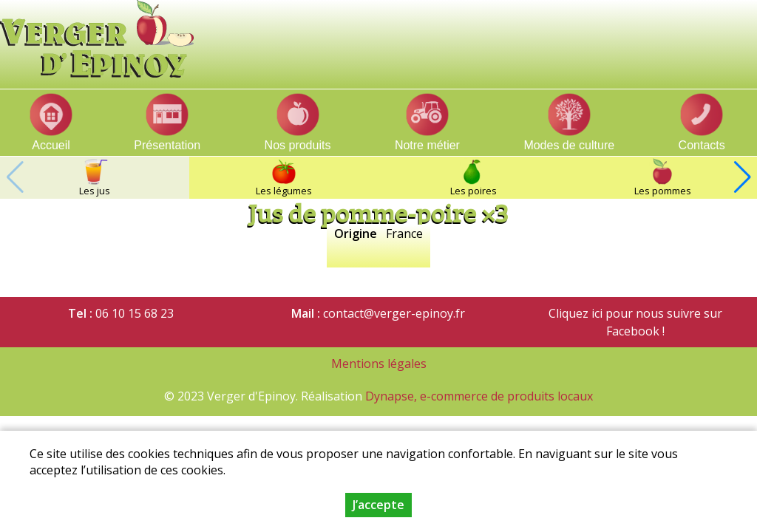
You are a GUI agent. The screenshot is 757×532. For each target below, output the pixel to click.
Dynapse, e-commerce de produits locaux (479, 396)
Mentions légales (379, 364)
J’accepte (378, 505)
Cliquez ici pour (591, 313)
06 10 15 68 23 (135, 313)
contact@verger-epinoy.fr (394, 313)
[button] (742, 177)
